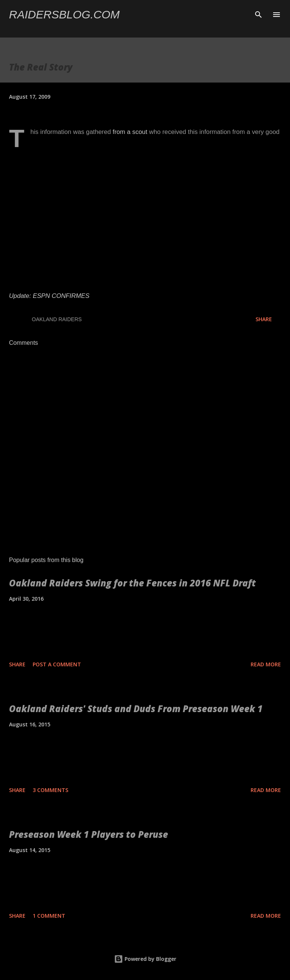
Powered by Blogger (145, 959)
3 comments (50, 790)
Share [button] (264, 319)
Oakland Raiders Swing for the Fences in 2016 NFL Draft (132, 583)
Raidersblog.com (64, 14)
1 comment (49, 916)
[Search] (258, 14)
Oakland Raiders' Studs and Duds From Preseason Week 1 (136, 709)
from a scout (130, 132)
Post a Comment (57, 664)
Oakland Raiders (57, 319)
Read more (266, 664)
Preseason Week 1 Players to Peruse (89, 834)
